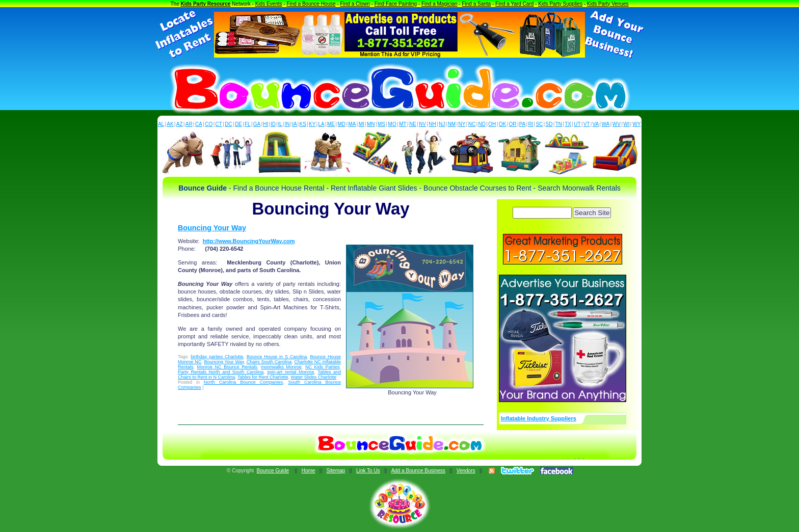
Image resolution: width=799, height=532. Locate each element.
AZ (180, 124)
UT (577, 124)
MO (392, 124)
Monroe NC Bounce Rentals (227, 367)
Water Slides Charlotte (313, 377)
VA (596, 124)
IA (294, 124)
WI (626, 124)
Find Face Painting (396, 4)
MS (381, 124)
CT (219, 124)
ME (331, 124)
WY (636, 124)
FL (248, 124)
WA (606, 124)
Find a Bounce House (311, 4)
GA (257, 124)
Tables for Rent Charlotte (263, 377)
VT (587, 124)
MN (371, 124)
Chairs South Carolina (269, 362)
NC (472, 124)
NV (422, 124)
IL (280, 124)
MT (403, 124)
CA (199, 124)
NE (413, 124)
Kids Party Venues (608, 4)
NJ (442, 124)
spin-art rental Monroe (290, 372)
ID (273, 124)
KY (312, 124)
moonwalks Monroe (281, 367)
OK (502, 124)
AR (189, 124)
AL (161, 124)
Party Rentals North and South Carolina (221, 372)
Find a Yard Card (514, 4)
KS (303, 124)
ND (482, 124)
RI (530, 124)
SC (539, 124)
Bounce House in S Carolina (277, 357)
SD (549, 124)
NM (452, 124)
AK (170, 124)
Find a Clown (355, 4)
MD (342, 124)
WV (617, 124)
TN (559, 124)
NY (462, 124)
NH (432, 124)
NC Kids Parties (323, 367)
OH (492, 124)
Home (309, 471)
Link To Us (368, 471)
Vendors (466, 471)
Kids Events (269, 4)
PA (523, 124)
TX (568, 124)
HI (265, 124)
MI (362, 124)
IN (287, 124)
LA (322, 124)
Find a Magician (440, 4)
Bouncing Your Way (212, 228)
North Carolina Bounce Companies (243, 382)
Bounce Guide (273, 471)
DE (238, 124)
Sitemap (336, 471)
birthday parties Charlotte (217, 357)
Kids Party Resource (206, 4)
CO (209, 124)
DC (228, 124)
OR (513, 124)
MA (352, 124)
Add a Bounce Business (418, 471)
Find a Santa (476, 4)
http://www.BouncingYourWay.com (249, 241)
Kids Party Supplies (560, 4)
